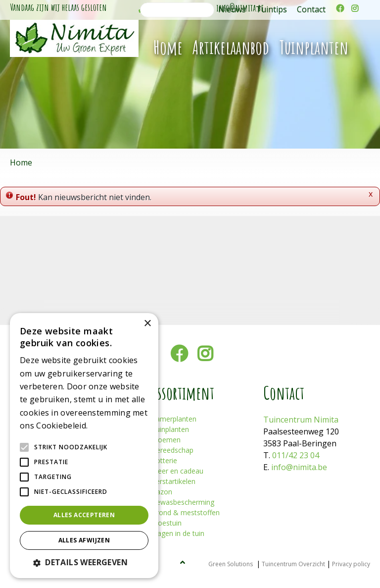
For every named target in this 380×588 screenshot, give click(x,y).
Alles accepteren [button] (84, 515)
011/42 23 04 (296, 455)
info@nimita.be (299, 467)
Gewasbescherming (183, 502)
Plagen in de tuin (178, 533)
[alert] (84, 446)
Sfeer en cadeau (177, 471)
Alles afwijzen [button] (84, 540)
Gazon (162, 492)
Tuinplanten (170, 429)
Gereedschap (172, 450)
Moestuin (166, 523)
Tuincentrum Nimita (301, 420)
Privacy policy (351, 564)
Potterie (164, 460)
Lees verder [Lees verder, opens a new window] (107, 426)
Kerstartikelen (173, 481)
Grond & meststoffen (186, 512)
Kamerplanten (174, 419)
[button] (84, 562)
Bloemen (166, 440)
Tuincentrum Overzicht (293, 564)
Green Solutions (231, 564)
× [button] (147, 324)
